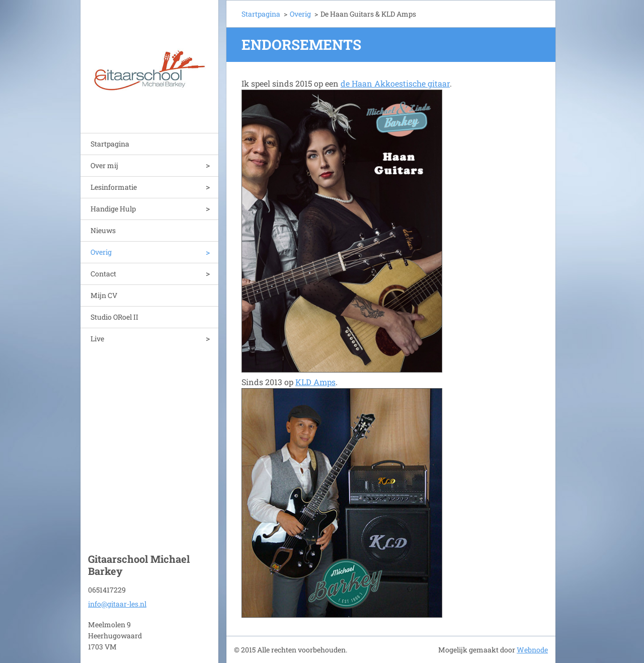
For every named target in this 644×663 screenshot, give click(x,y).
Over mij (104, 165)
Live (97, 339)
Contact (103, 274)
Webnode (532, 650)
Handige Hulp (113, 209)
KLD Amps (315, 382)
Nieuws (103, 230)
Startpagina (110, 144)
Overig (101, 252)
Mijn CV (104, 295)
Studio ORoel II (114, 317)
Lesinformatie (114, 187)
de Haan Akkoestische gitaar (395, 83)
